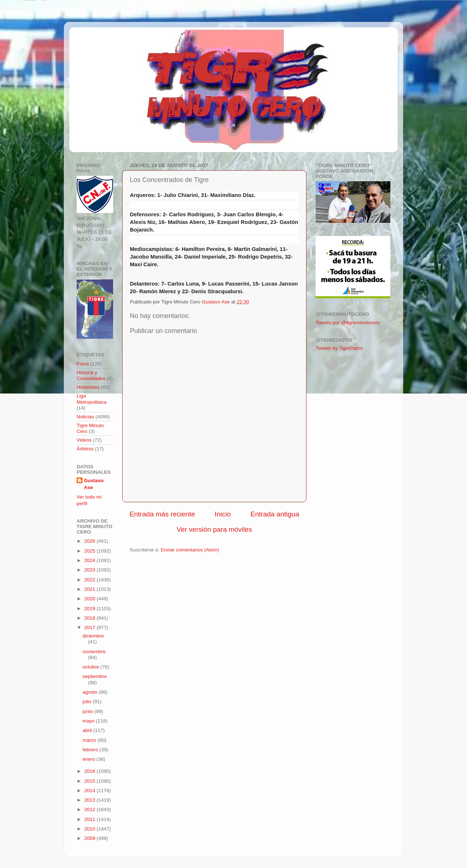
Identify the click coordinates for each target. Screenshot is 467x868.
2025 (90, 551)
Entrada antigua (275, 514)
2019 (90, 609)
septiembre (95, 676)
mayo (89, 721)
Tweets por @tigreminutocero (348, 323)
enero (89, 759)
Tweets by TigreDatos (339, 348)
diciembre (93, 636)
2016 (90, 771)
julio (88, 702)
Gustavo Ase (94, 484)
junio (88, 711)
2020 (90, 599)
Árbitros (85, 449)
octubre (91, 667)
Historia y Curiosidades (91, 375)
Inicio (223, 514)
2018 (90, 618)
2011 (90, 819)
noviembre (94, 652)
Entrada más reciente (162, 514)
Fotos (83, 364)
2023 (90, 570)
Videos (84, 440)
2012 (90, 809)
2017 (90, 627)
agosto (90, 692)
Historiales (88, 387)
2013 (90, 800)
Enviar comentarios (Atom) (190, 550)
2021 (90, 589)
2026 (90, 541)
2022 (90, 580)
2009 (90, 838)
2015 (90, 781)
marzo (90, 740)
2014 (90, 790)
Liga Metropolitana (92, 399)
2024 (90, 560)
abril (88, 730)
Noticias (85, 417)
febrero (91, 750)
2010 (90, 829)
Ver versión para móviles (214, 529)
